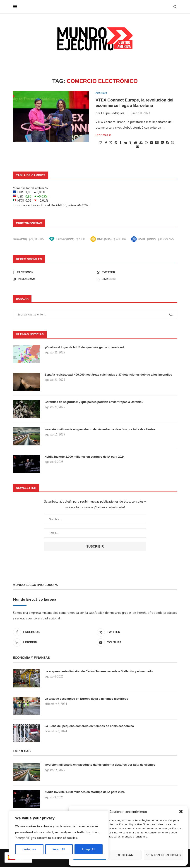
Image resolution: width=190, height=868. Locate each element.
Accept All (89, 849)
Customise (29, 849)
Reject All (59, 849)
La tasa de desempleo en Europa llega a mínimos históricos (86, 699)
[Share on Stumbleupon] (141, 143)
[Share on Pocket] (162, 143)
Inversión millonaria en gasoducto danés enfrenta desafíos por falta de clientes (100, 430)
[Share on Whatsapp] (146, 143)
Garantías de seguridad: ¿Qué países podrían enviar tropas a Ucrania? (94, 402)
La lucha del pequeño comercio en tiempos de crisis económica (89, 726)
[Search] (175, 7)
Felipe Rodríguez (113, 113)
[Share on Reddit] (135, 143)
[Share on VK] (125, 143)
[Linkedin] (137, 280)
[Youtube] (137, 643)
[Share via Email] (137, 147)
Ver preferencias (164, 855)
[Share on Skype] (167, 143)
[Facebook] (53, 273)
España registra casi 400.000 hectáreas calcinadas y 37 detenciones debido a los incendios (108, 375)
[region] (59, 835)
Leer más (103, 135)
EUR (44, 206)
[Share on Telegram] (152, 143)
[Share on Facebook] (106, 143)
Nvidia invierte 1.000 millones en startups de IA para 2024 (85, 457)
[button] (181, 812)
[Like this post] (100, 143)
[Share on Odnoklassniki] (130, 143)
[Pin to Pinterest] (116, 143)
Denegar (125, 855)
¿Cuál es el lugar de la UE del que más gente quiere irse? (85, 348)
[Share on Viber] (173, 143)
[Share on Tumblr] (120, 143)
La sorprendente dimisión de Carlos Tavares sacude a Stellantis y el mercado (99, 672)
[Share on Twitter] (111, 143)
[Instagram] (53, 280)
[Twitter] (137, 273)
